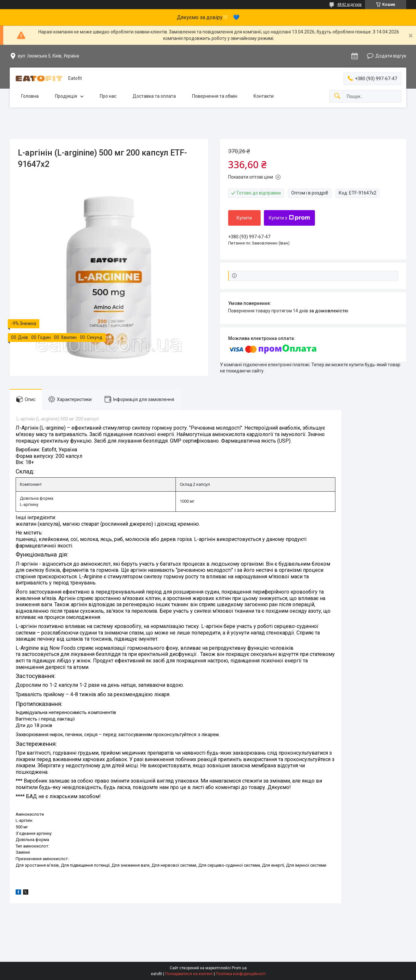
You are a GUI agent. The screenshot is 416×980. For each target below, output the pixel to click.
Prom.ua (239, 968)
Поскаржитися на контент (189, 974)
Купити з (289, 218)
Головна (30, 96)
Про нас (108, 96)
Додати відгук (391, 56)
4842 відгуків (349, 5)
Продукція (66, 96)
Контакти (264, 96)
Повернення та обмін (215, 96)
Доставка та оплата (154, 96)
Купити (244, 218)
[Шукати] (337, 96)
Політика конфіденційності (241, 974)
